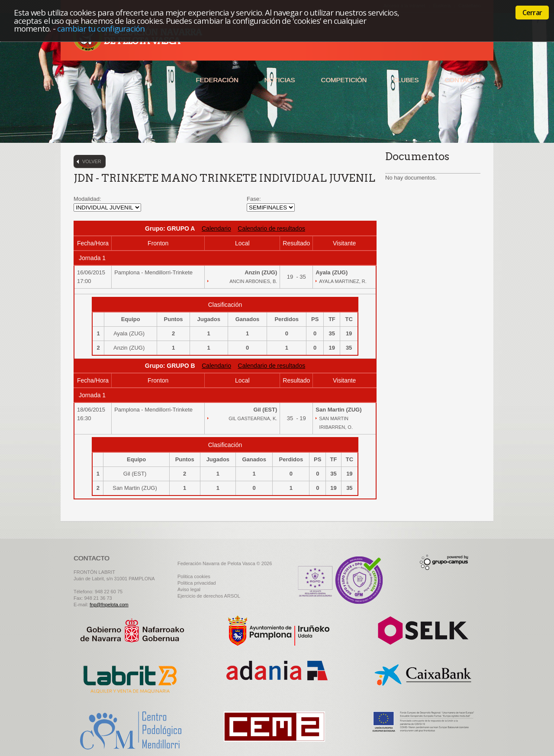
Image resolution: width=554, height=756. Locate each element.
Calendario (216, 228)
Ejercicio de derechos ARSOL (209, 596)
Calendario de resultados (271, 228)
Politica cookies (194, 576)
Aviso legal (189, 589)
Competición (344, 80)
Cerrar (532, 13)
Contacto (462, 80)
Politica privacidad (197, 583)
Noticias (280, 80)
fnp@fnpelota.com (109, 605)
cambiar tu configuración (101, 28)
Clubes (406, 80)
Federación (217, 80)
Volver (92, 161)
